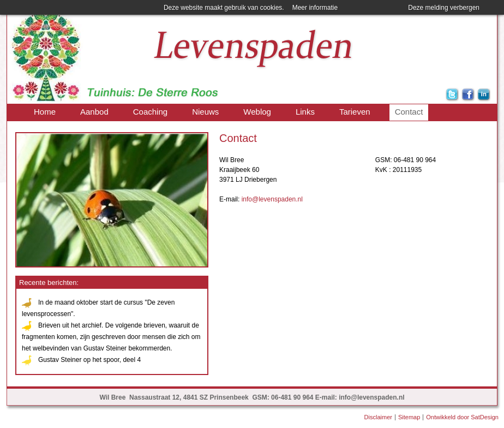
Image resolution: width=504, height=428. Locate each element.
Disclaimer (378, 417)
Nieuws (205, 112)
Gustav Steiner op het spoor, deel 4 (89, 360)
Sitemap (409, 417)
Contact (409, 112)
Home (45, 112)
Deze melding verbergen (444, 8)
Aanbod (94, 112)
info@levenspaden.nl (272, 199)
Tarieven (355, 112)
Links (305, 112)
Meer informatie (315, 8)
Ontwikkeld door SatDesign (462, 417)
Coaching (150, 112)
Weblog (257, 112)
